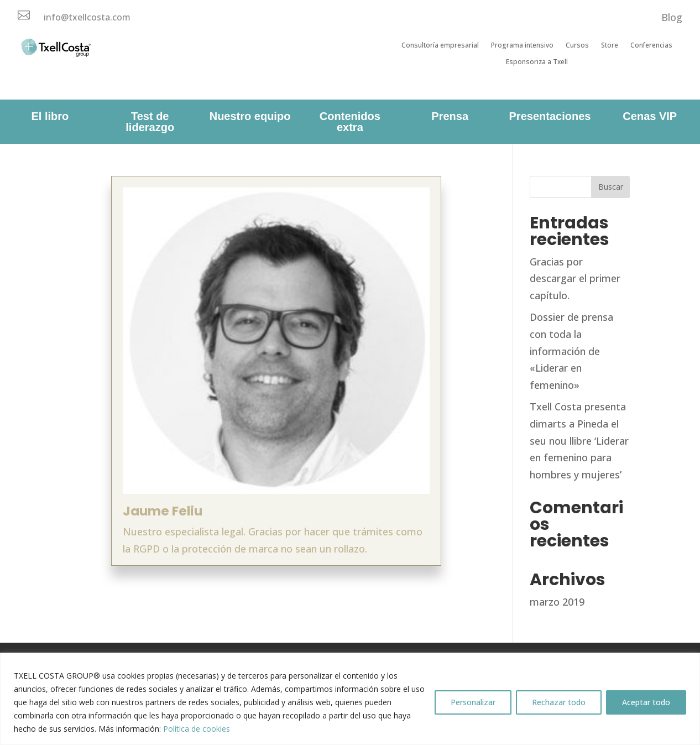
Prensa (450, 116)
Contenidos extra (350, 122)
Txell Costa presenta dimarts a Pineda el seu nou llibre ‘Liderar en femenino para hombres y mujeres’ (579, 440)
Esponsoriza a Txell (537, 62)
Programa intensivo (522, 46)
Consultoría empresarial (440, 46)
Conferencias (651, 46)
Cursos (577, 46)
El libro (50, 116)
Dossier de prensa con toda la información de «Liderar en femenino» (571, 351)
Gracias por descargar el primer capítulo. (575, 278)
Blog (672, 17)
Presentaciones (550, 116)
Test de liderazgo (150, 122)
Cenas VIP (650, 116)
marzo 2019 (557, 602)
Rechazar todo (559, 702)
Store (610, 46)
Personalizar (473, 702)
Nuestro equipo (250, 116)
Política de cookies (197, 729)
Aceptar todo (646, 702)
